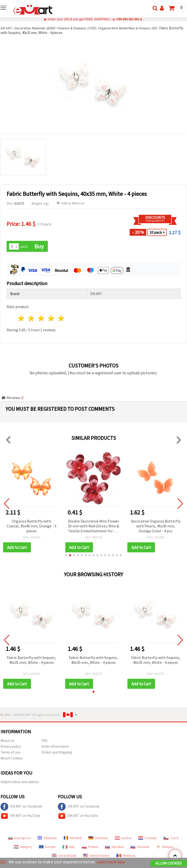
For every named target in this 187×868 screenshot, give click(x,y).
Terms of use (10, 753)
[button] (66, 556)
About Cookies (12, 759)
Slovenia (140, 847)
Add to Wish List (71, 203)
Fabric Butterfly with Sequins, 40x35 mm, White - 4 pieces (31, 660)
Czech (171, 838)
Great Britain (64, 856)
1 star (21, 318)
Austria (123, 838)
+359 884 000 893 (127, 19)
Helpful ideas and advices (20, 782)
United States (96, 856)
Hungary (23, 847)
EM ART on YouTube (21, 816)
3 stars (41, 318)
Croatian (147, 838)
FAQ (44, 741)
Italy (69, 847)
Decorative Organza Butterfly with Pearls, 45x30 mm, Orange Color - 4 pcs (156, 526)
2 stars (31, 318)
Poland (90, 847)
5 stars (61, 318)
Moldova (126, 856)
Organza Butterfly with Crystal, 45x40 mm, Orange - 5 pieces (31, 526)
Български (19, 838)
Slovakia (114, 847)
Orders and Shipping (57, 753)
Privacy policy (11, 747)
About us (7, 741)
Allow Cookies (169, 863)
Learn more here (112, 862)
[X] (3, 862)
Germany (98, 838)
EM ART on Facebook (21, 807)
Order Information (55, 747)
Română (73, 838)
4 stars (51, 318)
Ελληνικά (47, 838)
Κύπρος (165, 847)
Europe (47, 847)
